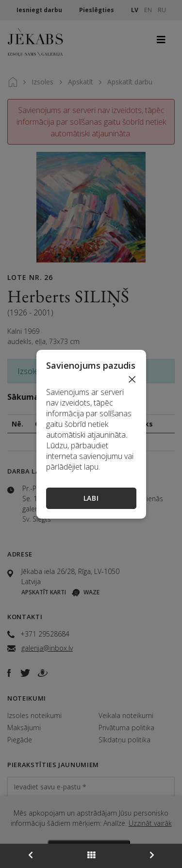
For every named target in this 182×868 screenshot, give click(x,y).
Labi (91, 498)
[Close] (132, 379)
